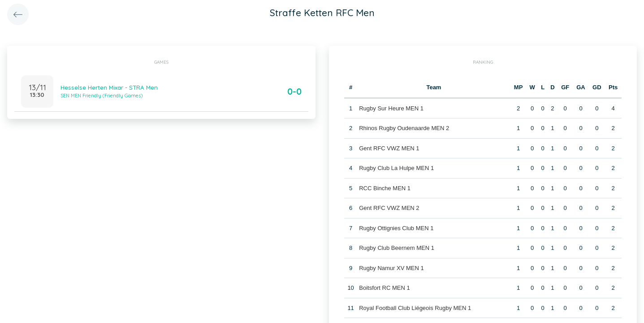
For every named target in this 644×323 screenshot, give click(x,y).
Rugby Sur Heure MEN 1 (391, 108)
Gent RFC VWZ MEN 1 (389, 148)
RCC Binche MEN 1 (385, 188)
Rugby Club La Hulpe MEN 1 (396, 168)
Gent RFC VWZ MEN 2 (389, 208)
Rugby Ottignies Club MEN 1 (396, 228)
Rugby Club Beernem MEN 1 (397, 248)
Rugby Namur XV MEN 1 (391, 268)
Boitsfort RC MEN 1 (384, 288)
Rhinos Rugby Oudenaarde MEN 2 (404, 128)
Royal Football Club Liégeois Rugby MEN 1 (415, 308)
